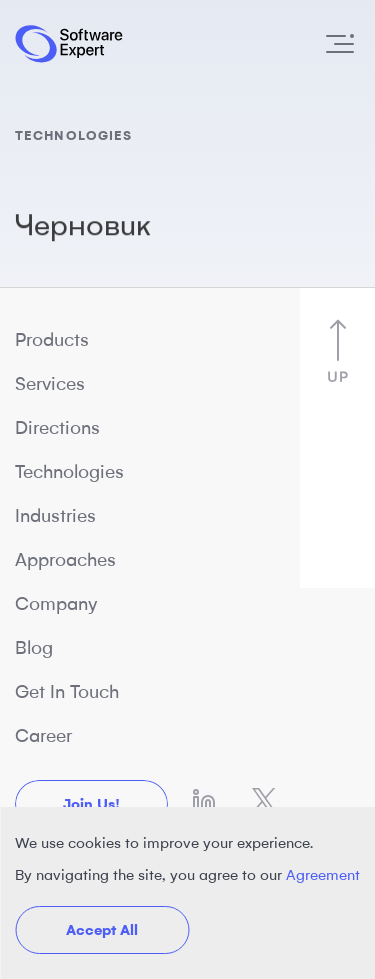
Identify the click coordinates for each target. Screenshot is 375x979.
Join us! (91, 804)
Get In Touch (67, 692)
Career (43, 736)
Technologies (69, 472)
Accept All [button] (102, 930)
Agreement (323, 875)
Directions (57, 428)
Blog (34, 648)
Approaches (65, 560)
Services (50, 384)
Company (56, 604)
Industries (55, 516)
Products (52, 340)
